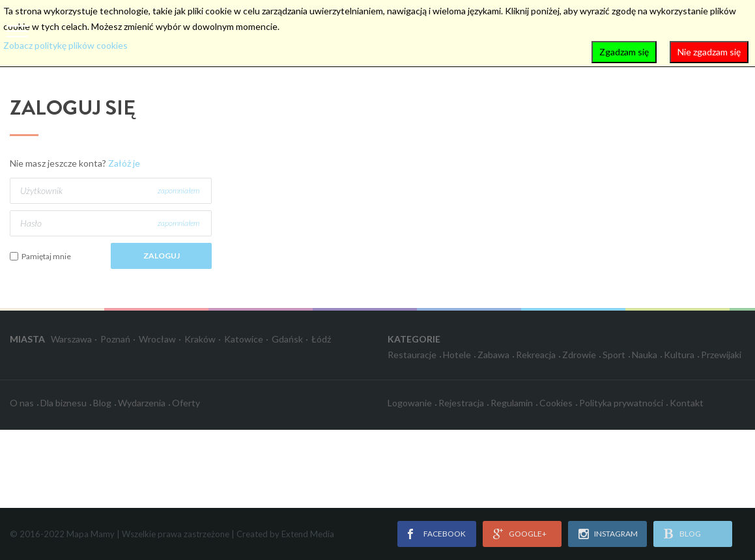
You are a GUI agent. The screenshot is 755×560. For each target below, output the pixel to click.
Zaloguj (162, 256)
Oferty (186, 403)
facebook (445, 534)
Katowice (244, 339)
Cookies (556, 403)
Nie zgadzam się (709, 52)
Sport (614, 355)
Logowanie (410, 403)
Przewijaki (721, 355)
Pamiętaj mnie (46, 256)
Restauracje (412, 355)
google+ (528, 534)
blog (690, 534)
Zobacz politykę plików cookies (65, 45)
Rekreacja (536, 355)
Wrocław (157, 339)
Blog (102, 403)
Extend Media (308, 534)
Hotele (457, 355)
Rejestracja (461, 403)
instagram (616, 534)
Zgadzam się (624, 52)
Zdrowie (579, 355)
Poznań (115, 339)
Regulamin (512, 403)
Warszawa (71, 339)
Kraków (200, 339)
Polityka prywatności (621, 403)
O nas (22, 403)
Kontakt (687, 403)
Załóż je (124, 163)
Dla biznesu (64, 403)
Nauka (645, 355)
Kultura (679, 355)
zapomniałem (178, 190)
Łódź (321, 339)
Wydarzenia (142, 403)
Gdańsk (287, 339)
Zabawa (493, 355)
